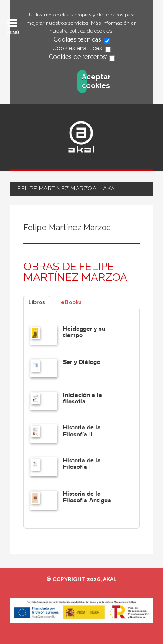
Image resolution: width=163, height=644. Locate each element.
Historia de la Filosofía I (82, 464)
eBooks (71, 302)
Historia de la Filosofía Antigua (87, 497)
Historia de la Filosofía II (82, 431)
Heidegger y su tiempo (84, 332)
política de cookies (91, 31)
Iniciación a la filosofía (83, 398)
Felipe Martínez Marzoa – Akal (68, 188)
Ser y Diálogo (82, 362)
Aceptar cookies (84, 81)
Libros (37, 302)
